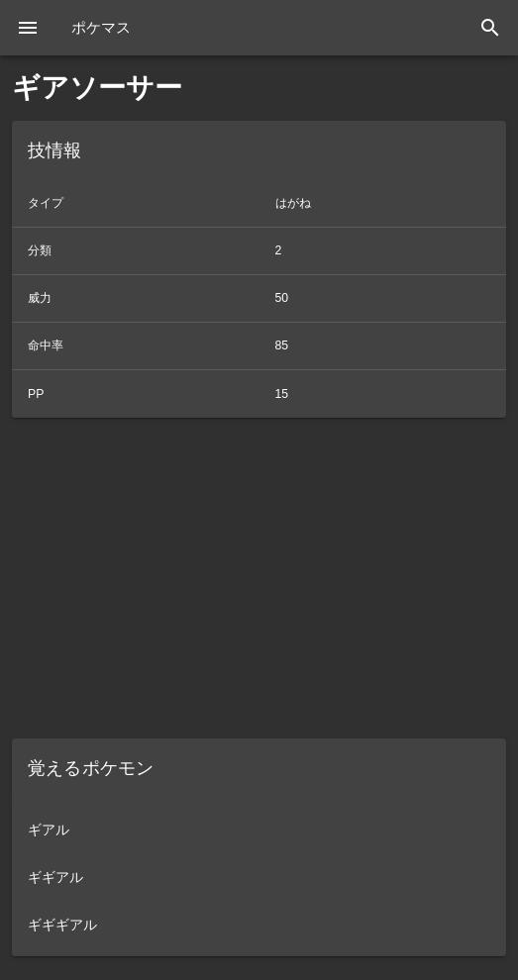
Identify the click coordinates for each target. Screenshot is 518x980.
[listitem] (259, 830)
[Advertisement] (259, 578)
